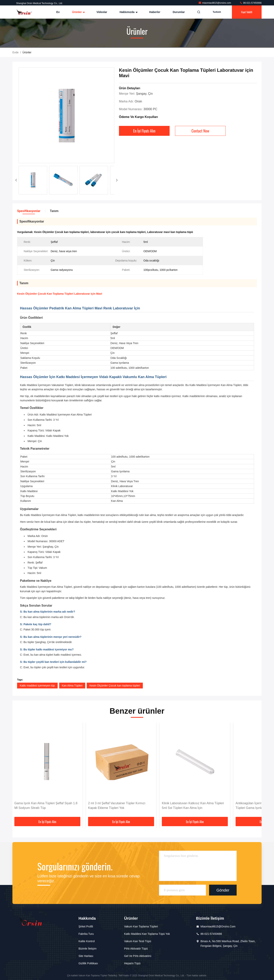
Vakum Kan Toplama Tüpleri (141, 926)
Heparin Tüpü (132, 963)
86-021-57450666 (251, 3)
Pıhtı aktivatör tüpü (136, 949)
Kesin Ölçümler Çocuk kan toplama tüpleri (115, 686)
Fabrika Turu (86, 934)
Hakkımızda (128, 12)
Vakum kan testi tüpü (137, 941)
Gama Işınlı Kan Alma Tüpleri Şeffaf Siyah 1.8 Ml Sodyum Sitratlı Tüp (46, 806)
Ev (58, 12)
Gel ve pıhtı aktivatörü (138, 956)
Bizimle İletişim (88, 949)
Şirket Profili (86, 926)
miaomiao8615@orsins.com (215, 3)
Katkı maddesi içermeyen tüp (37, 686)
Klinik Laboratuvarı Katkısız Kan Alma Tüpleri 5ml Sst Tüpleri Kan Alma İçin (193, 806)
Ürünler (78, 12)
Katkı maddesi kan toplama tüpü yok (147, 934)
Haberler (155, 12)
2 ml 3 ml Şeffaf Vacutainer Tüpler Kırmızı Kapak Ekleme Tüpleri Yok (117, 806)
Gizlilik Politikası (88, 963)
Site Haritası (86, 956)
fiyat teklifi (247, 12)
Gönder (223, 890)
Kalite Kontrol (87, 941)
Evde (16, 52)
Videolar (102, 12)
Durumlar (179, 12)
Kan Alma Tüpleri (72, 686)
